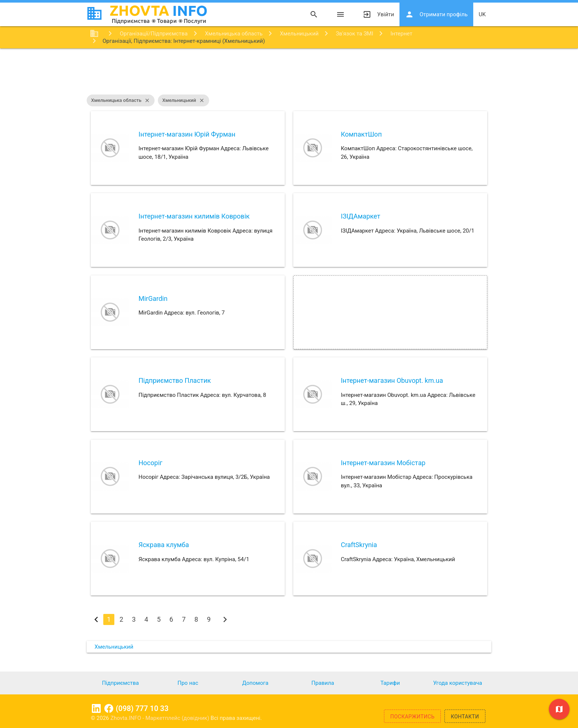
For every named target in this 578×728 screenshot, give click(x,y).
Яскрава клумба (164, 545)
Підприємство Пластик (174, 380)
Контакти (465, 717)
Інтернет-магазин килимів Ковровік (194, 216)
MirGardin (153, 298)
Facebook (109, 708)
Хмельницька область (121, 100)
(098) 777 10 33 (142, 708)
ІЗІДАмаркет (361, 216)
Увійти (378, 14)
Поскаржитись (412, 717)
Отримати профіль (436, 14)
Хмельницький (184, 100)
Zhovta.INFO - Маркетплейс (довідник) (160, 718)
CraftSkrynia (359, 545)
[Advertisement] (289, 72)
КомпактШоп (361, 134)
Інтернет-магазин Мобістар (383, 463)
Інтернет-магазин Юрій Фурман (187, 134)
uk (482, 14)
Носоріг (150, 463)
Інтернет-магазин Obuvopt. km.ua (392, 380)
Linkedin (96, 708)
